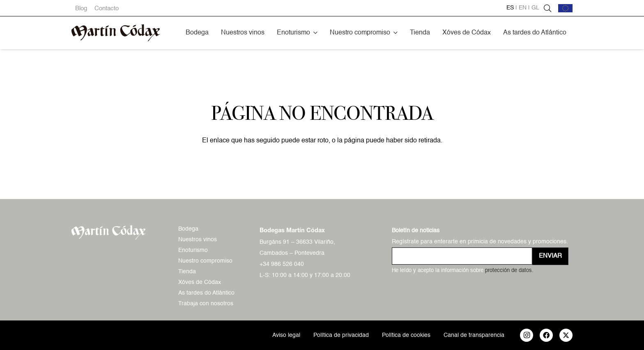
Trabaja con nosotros (206, 304)
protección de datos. (509, 271)
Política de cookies (406, 335)
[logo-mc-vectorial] (116, 33)
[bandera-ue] (565, 8)
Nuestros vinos (198, 240)
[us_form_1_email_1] (462, 256)
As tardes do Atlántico (206, 293)
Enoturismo (193, 250)
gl (535, 8)
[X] (566, 335)
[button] (315, 33)
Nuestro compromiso (205, 261)
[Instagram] (527, 335)
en (523, 8)
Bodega (188, 229)
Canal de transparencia (474, 335)
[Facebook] (546, 335)
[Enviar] (550, 256)
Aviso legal (286, 335)
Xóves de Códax (200, 282)
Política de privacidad (341, 335)
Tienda (187, 272)
